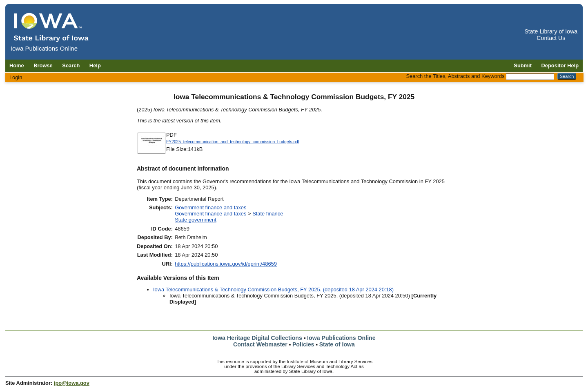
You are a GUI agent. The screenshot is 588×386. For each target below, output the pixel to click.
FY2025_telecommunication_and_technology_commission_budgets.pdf (233, 142)
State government (196, 220)
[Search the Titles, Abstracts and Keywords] (530, 77)
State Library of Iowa (551, 31)
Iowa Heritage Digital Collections (257, 338)
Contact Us (551, 38)
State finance (268, 214)
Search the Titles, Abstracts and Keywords (455, 76)
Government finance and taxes (210, 207)
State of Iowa (337, 344)
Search (71, 65)
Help (95, 65)
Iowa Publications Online (341, 338)
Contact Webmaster (260, 344)
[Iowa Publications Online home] (51, 27)
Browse (43, 65)
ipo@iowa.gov (72, 383)
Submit (523, 65)
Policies (303, 344)
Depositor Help (560, 65)
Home (17, 65)
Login (16, 77)
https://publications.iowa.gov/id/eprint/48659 (226, 264)
